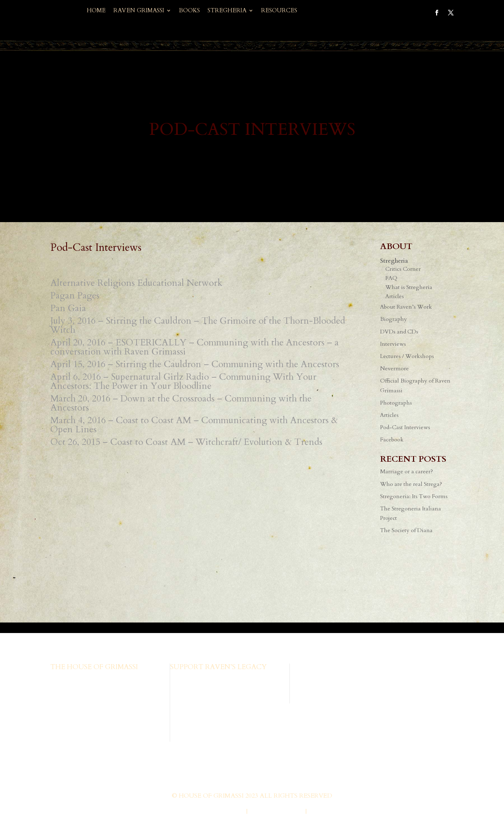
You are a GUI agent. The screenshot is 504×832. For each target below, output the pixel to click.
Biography (394, 319)
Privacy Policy (276, 812)
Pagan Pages (75, 295)
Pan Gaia (68, 308)
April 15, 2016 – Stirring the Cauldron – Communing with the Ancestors (195, 364)
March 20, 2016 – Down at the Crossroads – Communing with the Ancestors (181, 403)
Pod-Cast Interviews (405, 427)
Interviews (393, 344)
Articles (395, 296)
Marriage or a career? (407, 472)
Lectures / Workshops (407, 356)
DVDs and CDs (399, 332)
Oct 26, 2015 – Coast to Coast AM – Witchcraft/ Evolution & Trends (186, 442)
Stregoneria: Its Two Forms (414, 496)
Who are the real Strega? (411, 484)
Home (96, 11)
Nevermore (394, 369)
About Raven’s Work (406, 307)
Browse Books (188, 679)
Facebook (392, 440)
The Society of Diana (406, 530)
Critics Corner (403, 269)
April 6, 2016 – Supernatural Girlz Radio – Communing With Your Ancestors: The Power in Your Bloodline (183, 381)
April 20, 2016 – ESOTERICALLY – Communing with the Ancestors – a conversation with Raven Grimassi (195, 347)
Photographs (396, 403)
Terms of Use (331, 812)
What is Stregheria (409, 287)
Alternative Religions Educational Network (136, 283)
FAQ (391, 278)
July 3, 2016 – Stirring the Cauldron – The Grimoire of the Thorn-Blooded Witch (198, 325)
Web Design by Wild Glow (197, 812)
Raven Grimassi (139, 11)
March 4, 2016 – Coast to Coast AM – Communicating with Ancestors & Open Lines (194, 425)
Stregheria (227, 11)
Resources (279, 11)
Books (189, 11)
